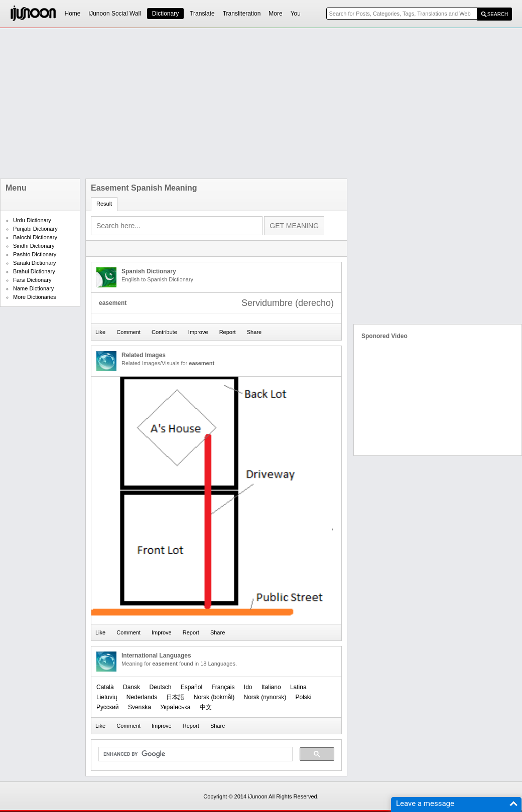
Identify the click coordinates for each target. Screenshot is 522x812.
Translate (202, 14)
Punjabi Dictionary (35, 229)
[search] (194, 754)
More (275, 14)
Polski (304, 697)
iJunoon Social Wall (115, 14)
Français (223, 687)
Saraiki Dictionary (35, 263)
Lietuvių (107, 697)
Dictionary (165, 14)
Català (105, 687)
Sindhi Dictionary (34, 246)
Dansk (132, 687)
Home (73, 14)
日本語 (175, 697)
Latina (298, 687)
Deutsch (160, 687)
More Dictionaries (35, 297)
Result (104, 204)
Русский (108, 707)
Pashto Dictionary (35, 254)
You (296, 14)
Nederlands (142, 697)
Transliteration (242, 14)
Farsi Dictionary (32, 280)
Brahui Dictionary (34, 271)
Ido (248, 687)
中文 (206, 707)
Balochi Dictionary (35, 237)
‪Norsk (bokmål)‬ (214, 697)
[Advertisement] (158, 103)
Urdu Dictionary (32, 220)
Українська (175, 707)
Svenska (140, 707)
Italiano (271, 687)
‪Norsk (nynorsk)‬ (265, 697)
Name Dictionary (33, 288)
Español (191, 687)
